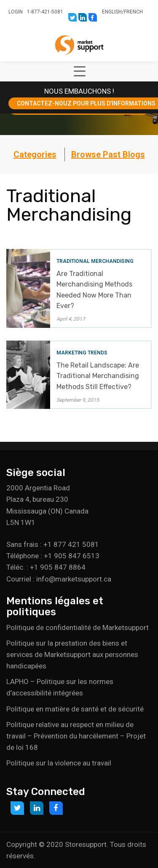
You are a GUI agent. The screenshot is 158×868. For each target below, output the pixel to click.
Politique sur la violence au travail (59, 763)
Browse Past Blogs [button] (108, 154)
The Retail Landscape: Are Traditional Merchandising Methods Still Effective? (98, 376)
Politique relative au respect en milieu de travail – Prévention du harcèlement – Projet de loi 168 (76, 736)
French (133, 12)
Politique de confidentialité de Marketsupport (78, 627)
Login (16, 12)
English (112, 12)
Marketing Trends (82, 353)
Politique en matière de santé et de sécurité (75, 709)
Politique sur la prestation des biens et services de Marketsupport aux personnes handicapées (72, 654)
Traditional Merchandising (95, 261)
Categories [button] (35, 154)
